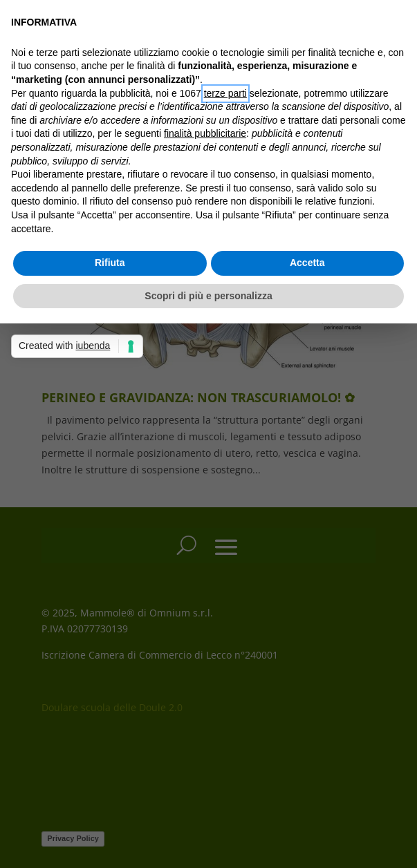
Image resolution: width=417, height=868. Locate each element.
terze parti (225, 93)
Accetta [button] (307, 263)
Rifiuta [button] (110, 263)
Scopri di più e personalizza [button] (208, 296)
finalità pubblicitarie (205, 133)
